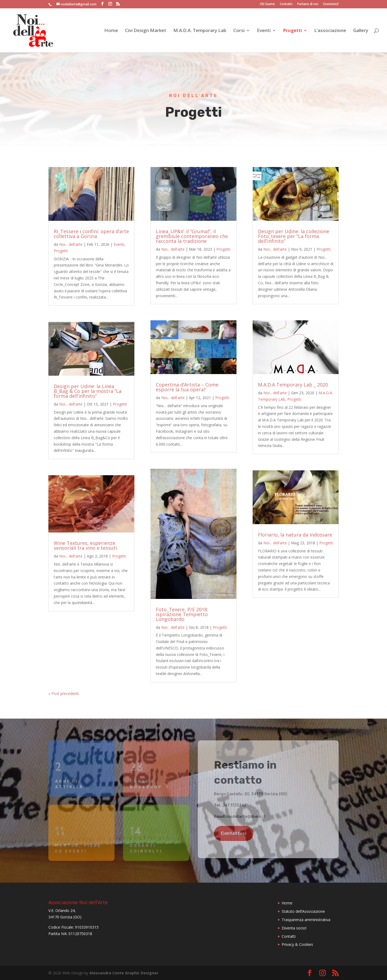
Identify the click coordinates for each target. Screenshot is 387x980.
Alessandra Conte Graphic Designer (124, 973)
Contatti (286, 4)
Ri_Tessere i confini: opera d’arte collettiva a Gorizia (91, 234)
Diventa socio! (294, 928)
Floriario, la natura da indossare (295, 535)
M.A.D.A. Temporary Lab (200, 31)
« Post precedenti (64, 693)
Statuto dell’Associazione (303, 911)
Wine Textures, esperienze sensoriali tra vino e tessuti (85, 545)
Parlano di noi (308, 4)
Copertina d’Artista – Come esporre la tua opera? (187, 387)
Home (111, 31)
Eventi (264, 31)
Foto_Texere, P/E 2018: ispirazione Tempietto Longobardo (182, 614)
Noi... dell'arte (71, 244)
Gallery (361, 31)
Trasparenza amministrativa (306, 920)
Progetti (292, 31)
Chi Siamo (267, 4)
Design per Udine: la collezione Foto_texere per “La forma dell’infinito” (294, 236)
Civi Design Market (146, 31)
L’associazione (330, 31)
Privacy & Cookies (297, 944)
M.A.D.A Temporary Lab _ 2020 (293, 385)
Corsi (239, 31)
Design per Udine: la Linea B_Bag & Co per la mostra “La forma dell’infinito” (88, 391)
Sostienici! (331, 4)
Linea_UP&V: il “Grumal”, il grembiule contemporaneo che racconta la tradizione (192, 236)
